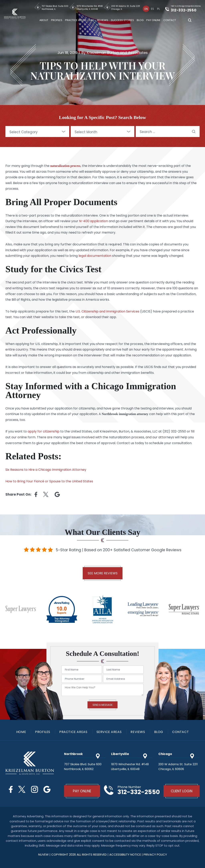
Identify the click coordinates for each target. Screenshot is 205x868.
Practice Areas (76, 20)
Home (21, 732)
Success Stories (123, 20)
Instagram (35, 789)
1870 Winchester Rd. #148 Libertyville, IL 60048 (90, 8)
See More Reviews (103, 573)
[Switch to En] (146, 9)
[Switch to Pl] (159, 9)
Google (47, 789)
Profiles (57, 20)
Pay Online (154, 20)
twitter (46, 494)
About (44, 20)
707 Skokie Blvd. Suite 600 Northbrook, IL (55, 8)
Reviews (103, 20)
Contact (170, 20)
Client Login (182, 791)
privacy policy (155, 854)
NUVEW (43, 854)
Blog (140, 20)
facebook (36, 494)
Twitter (22, 789)
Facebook (11, 789)
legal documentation (95, 256)
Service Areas (109, 732)
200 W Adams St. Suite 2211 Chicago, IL (126, 8)
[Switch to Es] (152, 9)
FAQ (92, 20)
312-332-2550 (184, 10)
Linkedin (57, 494)
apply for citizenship (44, 431)
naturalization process (65, 166)
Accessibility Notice (126, 854)
